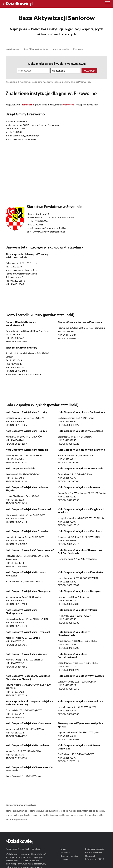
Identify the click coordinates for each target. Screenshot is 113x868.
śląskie (46, 815)
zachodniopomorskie (16, 819)
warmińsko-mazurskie (77, 815)
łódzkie (64, 811)
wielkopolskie (96, 815)
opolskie (100, 811)
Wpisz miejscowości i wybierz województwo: (56, 64)
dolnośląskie (12, 811)
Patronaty (65, 852)
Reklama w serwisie (69, 856)
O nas (63, 849)
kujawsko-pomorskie (30, 811)
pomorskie (36, 815)
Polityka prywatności (95, 849)
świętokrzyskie (58, 815)
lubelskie (46, 811)
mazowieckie (88, 811)
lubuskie (55, 811)
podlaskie (25, 815)
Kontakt (64, 859)
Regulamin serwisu (94, 852)
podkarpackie (12, 815)
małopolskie (75, 811)
